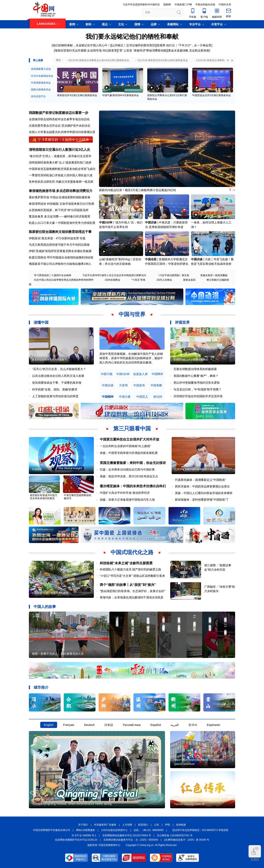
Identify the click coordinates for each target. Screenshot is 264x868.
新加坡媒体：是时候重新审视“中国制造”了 (202, 500)
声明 (167, 825)
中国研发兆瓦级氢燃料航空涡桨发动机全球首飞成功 (62, 169)
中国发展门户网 (183, 5)
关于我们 (83, 825)
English (49, 725)
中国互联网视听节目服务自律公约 (52, 830)
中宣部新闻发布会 (41, 83)
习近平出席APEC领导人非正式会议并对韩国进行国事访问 (114, 275)
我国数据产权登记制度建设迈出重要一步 (59, 113)
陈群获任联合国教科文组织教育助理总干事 (60, 232)
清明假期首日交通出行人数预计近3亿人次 (60, 150)
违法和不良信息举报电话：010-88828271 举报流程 (200, 830)
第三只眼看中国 (132, 429)
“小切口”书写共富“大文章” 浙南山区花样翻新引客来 (133, 576)
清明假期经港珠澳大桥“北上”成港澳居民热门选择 (60, 162)
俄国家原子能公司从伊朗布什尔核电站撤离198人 (60, 264)
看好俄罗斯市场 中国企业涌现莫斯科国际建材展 (60, 197)
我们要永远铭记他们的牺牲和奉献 (132, 37)
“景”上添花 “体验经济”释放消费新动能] (143, 50)
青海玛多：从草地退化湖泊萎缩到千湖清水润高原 (132, 597)
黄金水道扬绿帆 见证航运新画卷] (189, 50)
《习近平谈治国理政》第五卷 (173, 275)
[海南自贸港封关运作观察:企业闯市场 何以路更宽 (85, 50)
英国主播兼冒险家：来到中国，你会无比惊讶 (133, 463)
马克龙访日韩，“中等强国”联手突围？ (197, 389)
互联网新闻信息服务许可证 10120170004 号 (127, 835)
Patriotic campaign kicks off (189, 804)
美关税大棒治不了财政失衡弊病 (191, 360)
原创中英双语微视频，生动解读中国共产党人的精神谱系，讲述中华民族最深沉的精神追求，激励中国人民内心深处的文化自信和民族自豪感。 (131, 358)
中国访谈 (151, 222)
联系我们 (143, 825)
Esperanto (213, 725)
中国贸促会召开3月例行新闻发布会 (212, 95)
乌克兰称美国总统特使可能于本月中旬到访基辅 (59, 245)
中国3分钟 (106, 222)
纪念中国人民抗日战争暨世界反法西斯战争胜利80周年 (64, 280)
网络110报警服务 (86, 830)
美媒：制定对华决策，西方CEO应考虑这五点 (129, 476)
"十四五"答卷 (138, 280)
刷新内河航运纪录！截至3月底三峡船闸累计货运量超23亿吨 (137, 190)
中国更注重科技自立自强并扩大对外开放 (130, 439)
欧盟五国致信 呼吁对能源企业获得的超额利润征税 (61, 257)
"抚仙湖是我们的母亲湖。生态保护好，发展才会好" (133, 591)
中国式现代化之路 (132, 552)
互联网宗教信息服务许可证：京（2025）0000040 (131, 840)
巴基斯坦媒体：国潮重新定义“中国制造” (200, 480)
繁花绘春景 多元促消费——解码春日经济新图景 (60, 216)
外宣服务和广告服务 (105, 825)
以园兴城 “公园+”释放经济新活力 (50, 593)
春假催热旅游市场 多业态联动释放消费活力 (61, 191)
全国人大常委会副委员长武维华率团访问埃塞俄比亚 (62, 132)
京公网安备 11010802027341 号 (175, 835)
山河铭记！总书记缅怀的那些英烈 (133, 45)
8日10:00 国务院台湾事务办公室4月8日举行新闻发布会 (99, 60)
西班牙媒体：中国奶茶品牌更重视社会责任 (202, 486)
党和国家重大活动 (41, 69)
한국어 (193, 725)
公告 (157, 825)
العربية (175, 725)
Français (69, 725)
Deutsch (89, 725)
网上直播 (38, 60)
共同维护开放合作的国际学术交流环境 (198, 396)
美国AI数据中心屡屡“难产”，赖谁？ (196, 376)
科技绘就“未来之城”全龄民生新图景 (126, 563)
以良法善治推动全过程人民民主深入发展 (58, 376)
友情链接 (181, 825)
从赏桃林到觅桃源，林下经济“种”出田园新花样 (59, 210)
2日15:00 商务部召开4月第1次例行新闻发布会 (163, 60)
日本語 (109, 725)
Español (156, 725)
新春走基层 (189, 280)
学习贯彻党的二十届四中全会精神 (53, 275)
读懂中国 (41, 322)
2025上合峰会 (164, 280)
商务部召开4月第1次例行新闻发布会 (77, 95)
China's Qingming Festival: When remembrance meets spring (72, 804)
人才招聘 (127, 825)
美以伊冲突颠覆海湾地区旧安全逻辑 (197, 383)
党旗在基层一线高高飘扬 (214, 275)
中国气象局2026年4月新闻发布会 (121, 95)
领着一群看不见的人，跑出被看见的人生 (58, 654)
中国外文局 (225, 5)
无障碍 (255, 853)
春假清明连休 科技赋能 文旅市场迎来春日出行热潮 (61, 204)
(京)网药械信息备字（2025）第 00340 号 (187, 840)
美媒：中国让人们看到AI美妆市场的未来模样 (204, 493)
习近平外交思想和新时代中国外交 (141, 5)
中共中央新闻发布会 (42, 76)
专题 (82, 238)
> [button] (232, 60)
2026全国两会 (113, 280)
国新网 (167, 5)
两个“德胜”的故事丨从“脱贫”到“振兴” (128, 585)
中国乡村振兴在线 (205, 5)
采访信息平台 (38, 96)
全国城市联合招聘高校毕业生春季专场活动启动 (59, 119)
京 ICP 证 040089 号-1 (84, 835)
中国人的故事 (45, 607)
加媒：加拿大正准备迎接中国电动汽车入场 (127, 500)
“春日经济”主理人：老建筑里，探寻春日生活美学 (60, 156)
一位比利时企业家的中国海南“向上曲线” (125, 446)
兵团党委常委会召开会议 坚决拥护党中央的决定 (60, 126)
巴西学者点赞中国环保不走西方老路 (194, 469)
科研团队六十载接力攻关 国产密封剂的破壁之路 (131, 569)
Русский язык (132, 725)
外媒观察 (37, 469)
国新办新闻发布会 (41, 90)
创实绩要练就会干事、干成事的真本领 (57, 383)
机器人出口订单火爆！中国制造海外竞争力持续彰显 (62, 223)
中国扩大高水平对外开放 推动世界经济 (125, 493)
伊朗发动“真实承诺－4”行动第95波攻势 (54, 238)
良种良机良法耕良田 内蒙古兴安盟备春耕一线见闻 (61, 182)
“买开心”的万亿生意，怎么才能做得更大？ (59, 369)
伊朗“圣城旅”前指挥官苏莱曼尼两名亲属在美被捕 (60, 251)
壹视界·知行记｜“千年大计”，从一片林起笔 (184, 45)
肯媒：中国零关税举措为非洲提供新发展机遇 (129, 453)
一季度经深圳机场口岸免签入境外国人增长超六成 (61, 175)
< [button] (228, 60)
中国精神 (108, 397)
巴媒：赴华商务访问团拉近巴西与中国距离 (127, 470)
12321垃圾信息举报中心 (114, 830)
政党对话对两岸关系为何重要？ (49, 360)
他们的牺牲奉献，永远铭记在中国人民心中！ (81, 45)
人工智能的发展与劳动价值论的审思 (55, 396)
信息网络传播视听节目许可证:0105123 (76, 840)
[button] (233, 147)
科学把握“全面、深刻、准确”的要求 (55, 389)
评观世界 (182, 322)
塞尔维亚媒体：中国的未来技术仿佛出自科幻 (133, 486)
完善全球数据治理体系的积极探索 (195, 369)
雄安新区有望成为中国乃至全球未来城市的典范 (44, 497)
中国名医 (151, 259)
